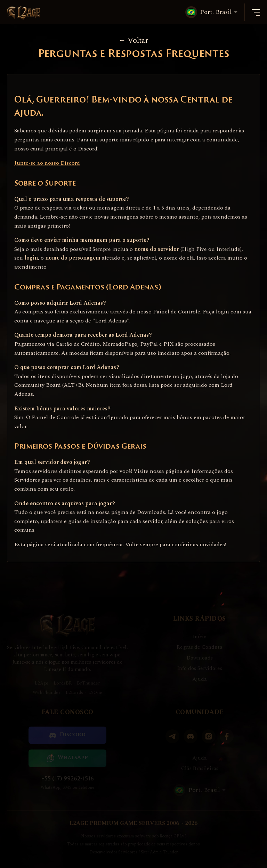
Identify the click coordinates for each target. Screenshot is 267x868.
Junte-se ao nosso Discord (47, 163)
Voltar (134, 40)
